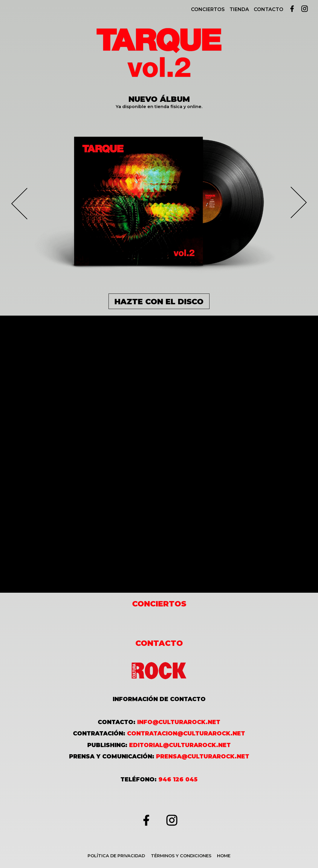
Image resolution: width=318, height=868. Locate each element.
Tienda (239, 9)
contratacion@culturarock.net (186, 733)
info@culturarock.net (179, 722)
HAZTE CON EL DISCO (159, 301)
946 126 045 (178, 779)
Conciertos (208, 9)
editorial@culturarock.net (180, 745)
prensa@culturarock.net (203, 756)
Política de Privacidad (116, 856)
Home (224, 856)
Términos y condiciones (181, 856)
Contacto (269, 9)
